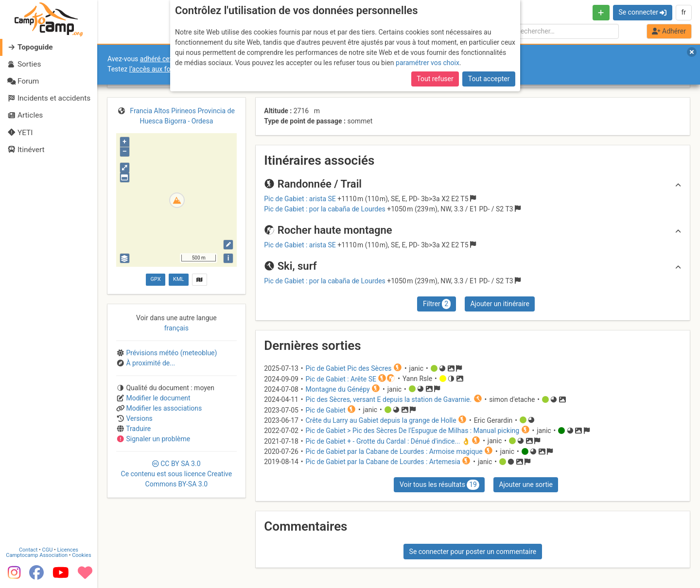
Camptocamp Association (37, 555)
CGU (48, 550)
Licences (68, 550)
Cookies (81, 555)
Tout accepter (489, 79)
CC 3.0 (177, 474)
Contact (28, 550)
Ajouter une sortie (525, 484)
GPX (155, 279)
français (176, 328)
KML (178, 279)
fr (683, 12)
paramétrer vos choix (428, 63)
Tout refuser (435, 79)
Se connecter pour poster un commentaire (473, 552)
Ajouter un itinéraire (499, 304)
